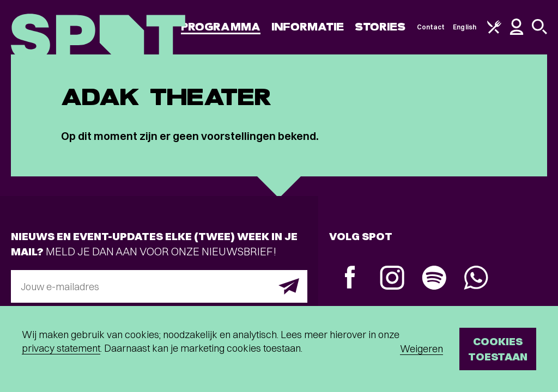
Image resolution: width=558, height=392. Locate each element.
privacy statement (61, 348)
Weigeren (421, 349)
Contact (431, 27)
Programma (221, 27)
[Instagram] (392, 279)
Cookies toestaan (498, 349)
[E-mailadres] (159, 286)
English (465, 27)
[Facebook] (350, 278)
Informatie (308, 27)
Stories (380, 27)
